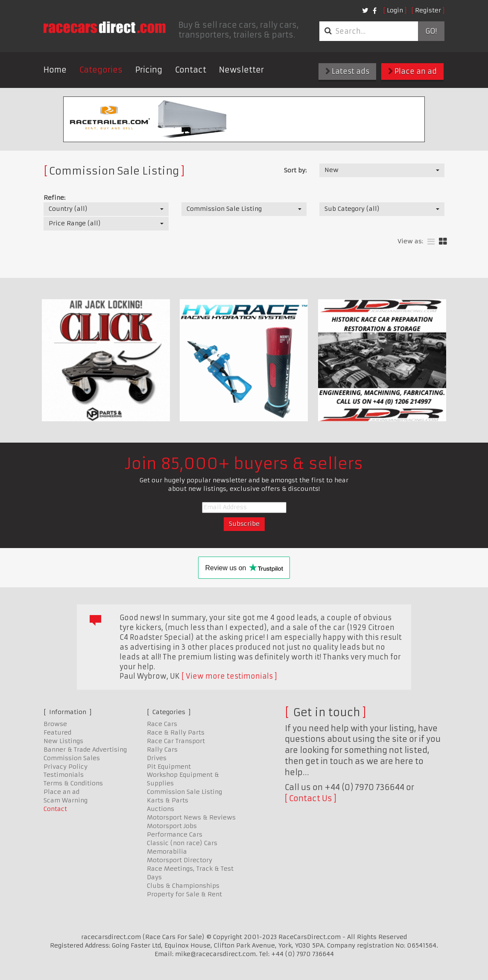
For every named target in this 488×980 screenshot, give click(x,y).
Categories (101, 70)
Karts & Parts (168, 800)
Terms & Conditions (73, 783)
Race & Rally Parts (176, 732)
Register (428, 10)
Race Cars (162, 724)
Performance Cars (175, 834)
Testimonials (64, 775)
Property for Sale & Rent (184, 894)
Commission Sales (72, 758)
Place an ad (412, 71)
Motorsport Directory (180, 860)
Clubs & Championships (183, 886)
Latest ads (347, 71)
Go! (431, 31)
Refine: (54, 198)
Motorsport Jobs (172, 826)
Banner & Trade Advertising (85, 750)
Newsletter (241, 70)
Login (395, 10)
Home (55, 70)
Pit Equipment (169, 767)
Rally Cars (162, 750)
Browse (55, 724)
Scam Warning (66, 800)
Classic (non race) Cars (182, 843)
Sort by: (295, 170)
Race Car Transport (176, 741)
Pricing (149, 70)
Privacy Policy (66, 767)
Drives (157, 758)
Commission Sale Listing (184, 792)
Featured (57, 732)
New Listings (63, 741)
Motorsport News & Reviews (191, 817)
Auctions (161, 809)
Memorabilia (167, 852)
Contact (191, 70)
